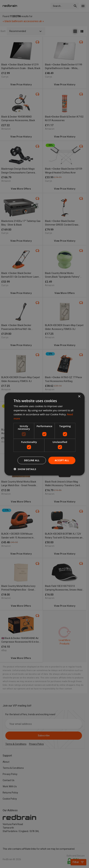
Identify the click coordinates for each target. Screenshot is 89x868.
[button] (25, 469)
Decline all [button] (32, 460)
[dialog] (45, 434)
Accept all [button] (62, 460)
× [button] (79, 396)
